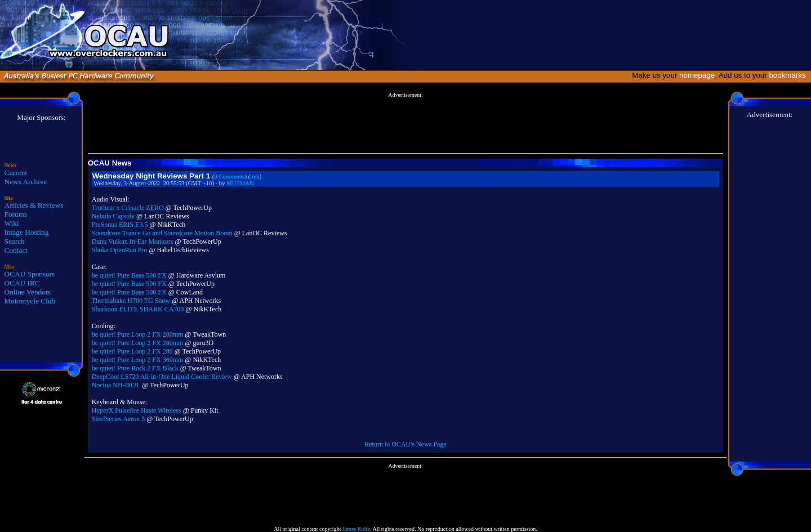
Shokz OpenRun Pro (120, 250)
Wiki (12, 223)
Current (16, 173)
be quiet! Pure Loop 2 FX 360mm (138, 360)
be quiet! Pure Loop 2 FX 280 (132, 351)
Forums (16, 214)
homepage (697, 75)
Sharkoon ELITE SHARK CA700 (138, 309)
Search (15, 241)
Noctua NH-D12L (116, 385)
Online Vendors (28, 292)
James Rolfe (356, 529)
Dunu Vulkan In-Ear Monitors (133, 242)
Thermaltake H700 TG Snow (131, 301)
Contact (16, 250)
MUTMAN (240, 183)
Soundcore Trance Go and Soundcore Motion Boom (162, 233)
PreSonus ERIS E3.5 (120, 225)
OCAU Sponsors (30, 274)
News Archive (26, 182)
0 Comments (229, 176)
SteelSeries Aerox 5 (119, 419)
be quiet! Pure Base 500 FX (129, 275)
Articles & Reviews (34, 205)
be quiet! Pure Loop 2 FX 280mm (138, 334)
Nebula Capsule (113, 216)
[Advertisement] (405, 123)
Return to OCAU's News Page (405, 444)
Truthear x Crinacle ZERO (128, 208)
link (255, 176)
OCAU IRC (22, 283)
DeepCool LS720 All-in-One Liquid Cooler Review (162, 377)
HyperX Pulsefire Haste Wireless (137, 410)
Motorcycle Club (30, 301)
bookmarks (789, 75)
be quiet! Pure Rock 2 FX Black (135, 368)
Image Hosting (27, 232)
